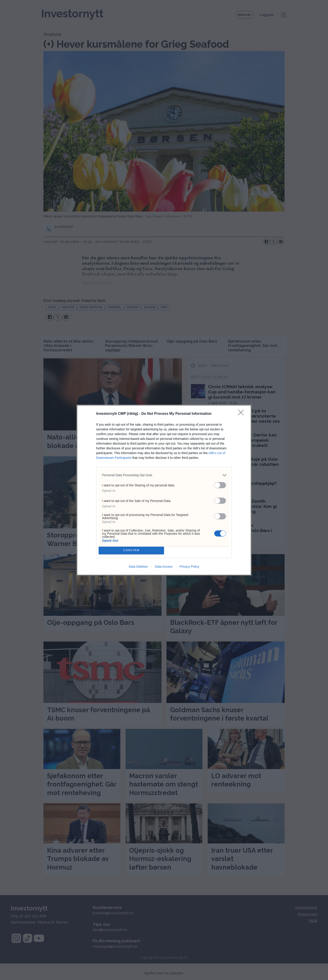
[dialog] (164, 490)
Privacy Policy (189, 567)
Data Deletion (138, 567)
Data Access (164, 567)
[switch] (220, 485)
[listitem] (164, 475)
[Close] (242, 414)
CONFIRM (131, 550)
